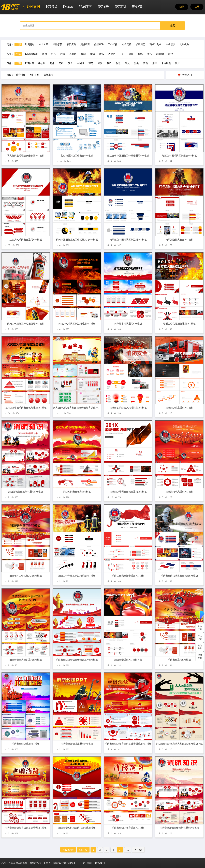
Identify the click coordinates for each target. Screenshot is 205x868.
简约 (61, 63)
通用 (45, 54)
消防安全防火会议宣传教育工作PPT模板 (77, 660)
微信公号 (200, 647)
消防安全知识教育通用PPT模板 (128, 828)
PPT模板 (52, 7)
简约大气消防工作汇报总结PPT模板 (26, 324)
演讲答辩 (85, 44)
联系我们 (100, 863)
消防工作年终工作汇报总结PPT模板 (77, 576)
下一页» (138, 850)
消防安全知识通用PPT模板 (26, 744)
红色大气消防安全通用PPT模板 (26, 240)
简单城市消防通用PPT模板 (128, 324)
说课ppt (160, 54)
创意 (118, 63)
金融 (83, 54)
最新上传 (48, 75)
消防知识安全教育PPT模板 (77, 492)
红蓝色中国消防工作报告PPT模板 (179, 156)
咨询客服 (200, 657)
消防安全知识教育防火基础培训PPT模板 (26, 828)
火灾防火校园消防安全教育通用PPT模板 (26, 408)
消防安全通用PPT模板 (179, 660)
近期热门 (187, 75)
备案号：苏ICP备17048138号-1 (59, 863)
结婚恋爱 (57, 44)
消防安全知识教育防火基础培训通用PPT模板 (128, 744)
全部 (18, 44)
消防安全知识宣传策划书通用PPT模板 (179, 828)
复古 (70, 63)
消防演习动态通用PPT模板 (179, 492)
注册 (197, 7)
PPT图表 (103, 7)
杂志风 (42, 63)
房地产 (112, 54)
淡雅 (178, 63)
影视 (171, 54)
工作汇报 (113, 44)
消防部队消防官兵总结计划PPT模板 (128, 408)
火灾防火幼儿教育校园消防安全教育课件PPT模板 (77, 408)
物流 (140, 54)
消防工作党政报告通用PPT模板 (128, 576)
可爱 (100, 63)
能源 (92, 54)
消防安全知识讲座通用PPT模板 (77, 744)
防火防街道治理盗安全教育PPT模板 (26, 156)
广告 (122, 54)
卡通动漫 (166, 63)
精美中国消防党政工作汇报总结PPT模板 (77, 240)
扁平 (155, 63)
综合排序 (21, 75)
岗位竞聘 (127, 44)
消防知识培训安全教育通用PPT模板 (128, 492)
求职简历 (140, 44)
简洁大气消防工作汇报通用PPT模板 (77, 324)
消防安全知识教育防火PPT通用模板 (77, 828)
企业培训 (170, 44)
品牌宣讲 (99, 44)
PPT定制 (120, 7)
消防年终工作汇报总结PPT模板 (26, 576)
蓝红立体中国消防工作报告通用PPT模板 (128, 156)
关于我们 (87, 863)
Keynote (68, 7)
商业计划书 (155, 44)
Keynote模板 (31, 54)
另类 (136, 63)
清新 (145, 63)
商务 (52, 63)
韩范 (91, 63)
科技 (54, 54)
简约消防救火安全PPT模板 (179, 240)
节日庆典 (71, 44)
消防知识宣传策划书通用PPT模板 (26, 492)
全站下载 (200, 628)
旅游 (131, 54)
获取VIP (137, 7)
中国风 (81, 63)
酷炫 (127, 63)
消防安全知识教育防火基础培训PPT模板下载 (179, 744)
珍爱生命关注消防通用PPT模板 (179, 324)
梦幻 (109, 63)
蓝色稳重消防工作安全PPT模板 (77, 156)
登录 (182, 7)
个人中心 (200, 637)
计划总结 (30, 44)
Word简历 (85, 7)
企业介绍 (44, 44)
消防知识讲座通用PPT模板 (179, 408)
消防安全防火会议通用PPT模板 (26, 660)
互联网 (73, 54)
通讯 (101, 54)
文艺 (149, 54)
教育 (63, 54)
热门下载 (35, 75)
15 (128, 850)
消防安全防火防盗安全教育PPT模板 (179, 576)
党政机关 (184, 44)
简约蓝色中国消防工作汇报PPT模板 (128, 240)
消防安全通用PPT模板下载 (128, 660)
